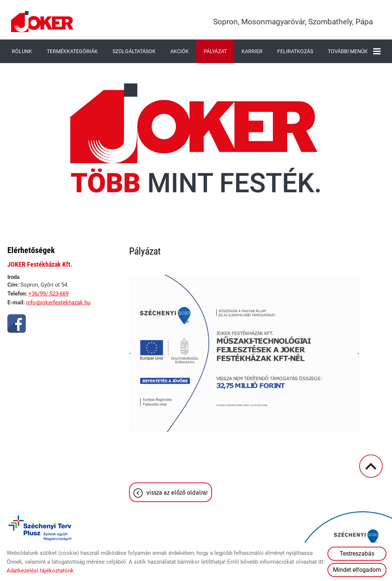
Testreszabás (357, 554)
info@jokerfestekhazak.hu (58, 302)
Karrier (252, 51)
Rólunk (22, 51)
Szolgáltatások (134, 51)
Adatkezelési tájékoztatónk (40, 571)
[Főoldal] (42, 22)
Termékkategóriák (72, 51)
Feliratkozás (295, 51)
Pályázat (215, 51)
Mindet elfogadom (357, 570)
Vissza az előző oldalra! (177, 493)
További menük (354, 51)
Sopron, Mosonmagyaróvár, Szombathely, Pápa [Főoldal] (293, 22)
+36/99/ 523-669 (48, 294)
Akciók (180, 51)
